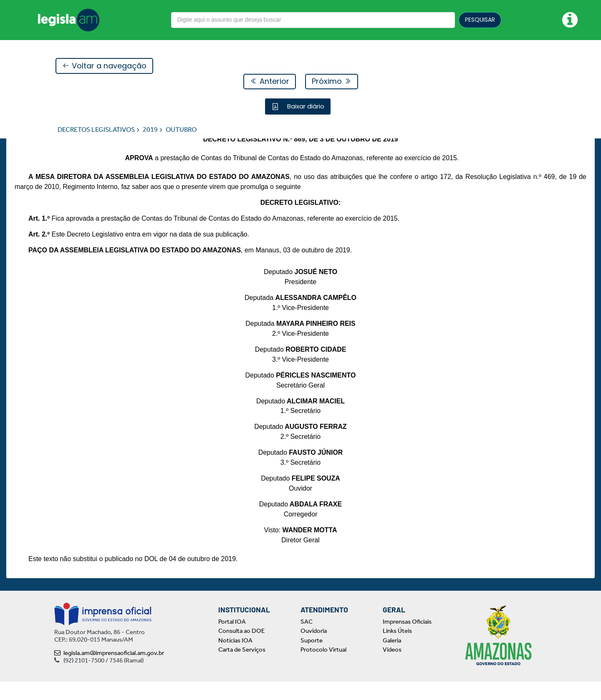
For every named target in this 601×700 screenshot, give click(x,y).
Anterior (270, 82)
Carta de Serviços (242, 668)
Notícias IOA (235, 659)
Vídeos (392, 668)
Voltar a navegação (104, 66)
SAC (307, 640)
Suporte (312, 659)
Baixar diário (305, 107)
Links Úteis (397, 650)
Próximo (332, 82)
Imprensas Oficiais (407, 640)
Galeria (392, 659)
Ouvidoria (314, 650)
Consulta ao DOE (241, 650)
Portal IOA (232, 640)
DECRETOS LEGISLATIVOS (96, 130)
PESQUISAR (480, 20)
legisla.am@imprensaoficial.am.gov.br (109, 671)
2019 (150, 130)
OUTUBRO (181, 130)
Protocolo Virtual (323, 668)
